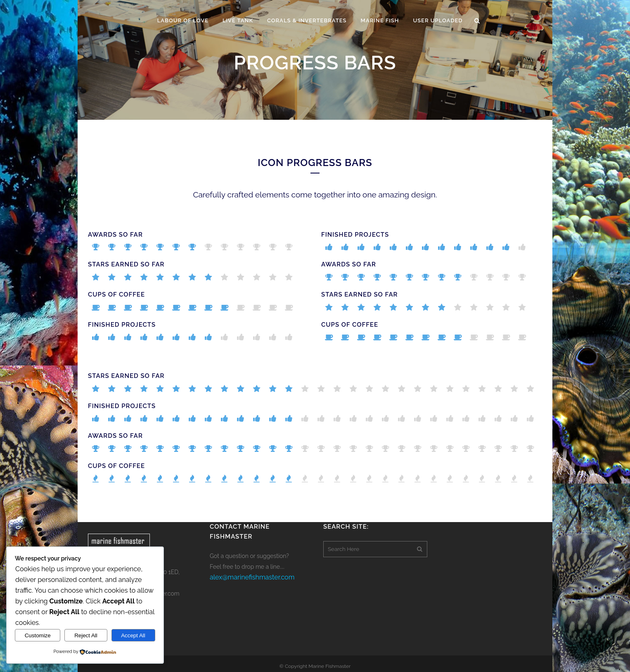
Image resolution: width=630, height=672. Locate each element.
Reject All (86, 635)
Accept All (133, 635)
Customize (38, 635)
